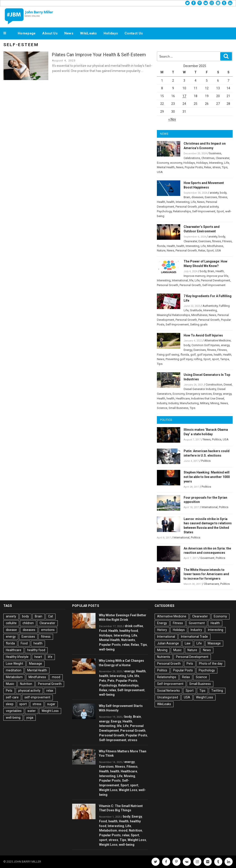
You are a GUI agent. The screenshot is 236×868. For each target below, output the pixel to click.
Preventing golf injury (179, 359)
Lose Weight (14, 664)
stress (216, 167)
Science (162, 408)
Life (227, 163)
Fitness (227, 241)
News (69, 33)
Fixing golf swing (168, 355)
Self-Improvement (204, 211)
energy (225, 345)
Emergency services (199, 394)
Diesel (228, 385)
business (215, 153)
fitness (223, 197)
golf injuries (205, 355)
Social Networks (168, 691)
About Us (50, 33)
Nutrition (26, 684)
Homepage (27, 33)
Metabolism (14, 677)
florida (161, 246)
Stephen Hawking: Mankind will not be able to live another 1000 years (207, 477)
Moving (129, 776)
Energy (188, 350)
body (223, 193)
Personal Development (216, 280)
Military (205, 403)
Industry (162, 403)
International (180, 280)
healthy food (36, 650)
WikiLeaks (88, 33)
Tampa (225, 359)
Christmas (208, 158)
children (28, 623)
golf (193, 355)
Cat (51, 616)
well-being (13, 718)
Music (10, 684)
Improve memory (194, 276)
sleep (10, 704)
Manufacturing (189, 403)
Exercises (211, 197)
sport (215, 359)
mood (56, 677)
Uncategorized (168, 697)
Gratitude (196, 310)
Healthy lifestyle (17, 657)
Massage (36, 664)
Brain (187, 197)
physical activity (208, 207)
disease (11, 630)
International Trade (194, 637)
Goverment (207, 558)
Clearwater (223, 158)
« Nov (172, 119)
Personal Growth (186, 207)
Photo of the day (211, 664)
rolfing (198, 359)
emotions (48, 630)
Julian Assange (168, 643)
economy (176, 163)
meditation (14, 670)
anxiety (214, 193)
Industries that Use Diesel (208, 398)
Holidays (111, 33)
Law (188, 643)
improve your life (217, 276)
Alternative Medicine (217, 340)
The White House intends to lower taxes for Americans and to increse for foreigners (206, 574)
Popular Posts (194, 167)
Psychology (164, 211)
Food (24, 643)
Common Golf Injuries (206, 345)
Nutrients (128, 640)
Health (161, 202)
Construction (214, 385)
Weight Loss (50, 711)
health (170, 202)
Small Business (178, 408)
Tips (225, 167)
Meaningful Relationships (173, 315)
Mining (215, 403)
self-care (12, 697)
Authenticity (210, 306)
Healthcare (183, 398)
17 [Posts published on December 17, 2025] (184, 96)
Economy (163, 163)
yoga (30, 718)
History (162, 630)
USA (160, 172)
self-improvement (37, 697)
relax (50, 691)
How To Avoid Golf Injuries (203, 335)
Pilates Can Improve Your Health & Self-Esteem (99, 55)
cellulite (11, 623)
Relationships (182, 211)
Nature (161, 250)
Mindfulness (215, 246)
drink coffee (134, 626)
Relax (208, 167)
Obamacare (211, 584)
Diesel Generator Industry (200, 389)
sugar (51, 704)
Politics (217, 439)
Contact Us (134, 33)
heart (38, 657)
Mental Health (166, 167)
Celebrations (192, 158)
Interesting (216, 163)
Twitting (217, 691)
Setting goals (199, 324)
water (32, 711)
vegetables (14, 711)
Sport (220, 211)
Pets (9, 691)
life (191, 280)
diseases (197, 197)
